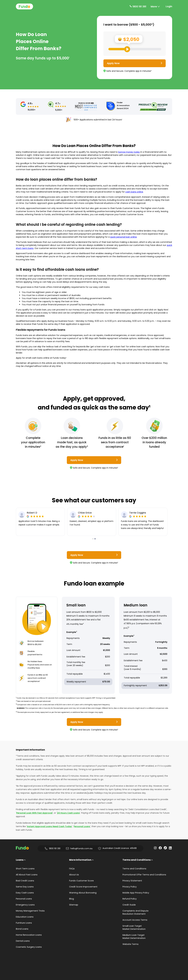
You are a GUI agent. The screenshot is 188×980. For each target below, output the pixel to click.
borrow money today (129, 152)
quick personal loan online (123, 237)
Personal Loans (82, 826)
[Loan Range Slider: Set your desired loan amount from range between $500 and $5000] (135, 49)
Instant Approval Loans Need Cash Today (49, 826)
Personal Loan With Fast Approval (34, 813)
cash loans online (134, 192)
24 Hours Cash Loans (68, 813)
